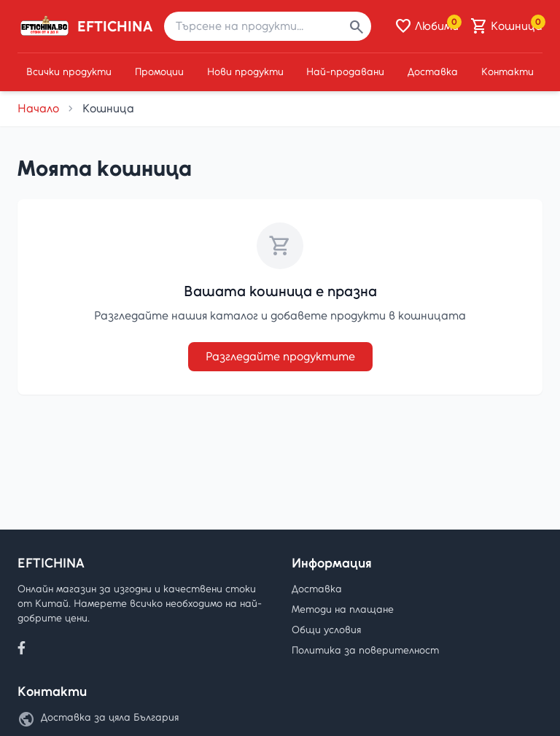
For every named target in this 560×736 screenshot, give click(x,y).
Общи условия (326, 630)
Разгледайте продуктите (280, 356)
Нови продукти (245, 72)
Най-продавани (345, 72)
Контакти (507, 72)
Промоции (159, 72)
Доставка (433, 72)
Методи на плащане (343, 609)
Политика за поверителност (365, 650)
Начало (38, 108)
